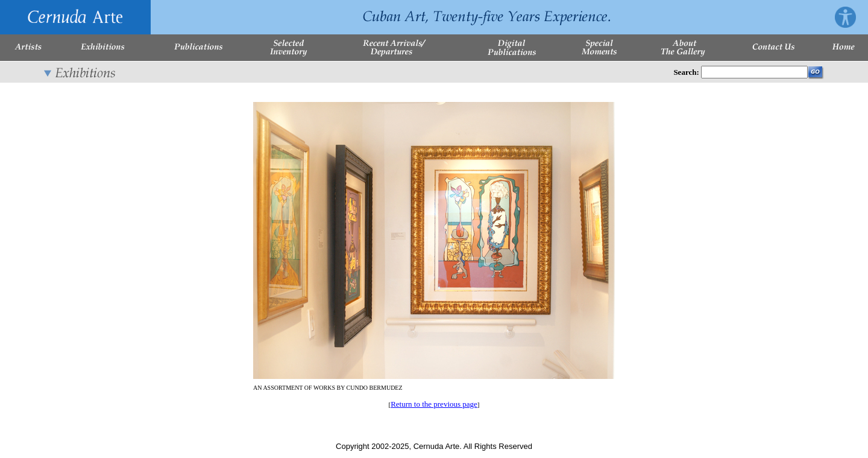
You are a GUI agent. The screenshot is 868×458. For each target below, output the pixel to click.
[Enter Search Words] (754, 72)
